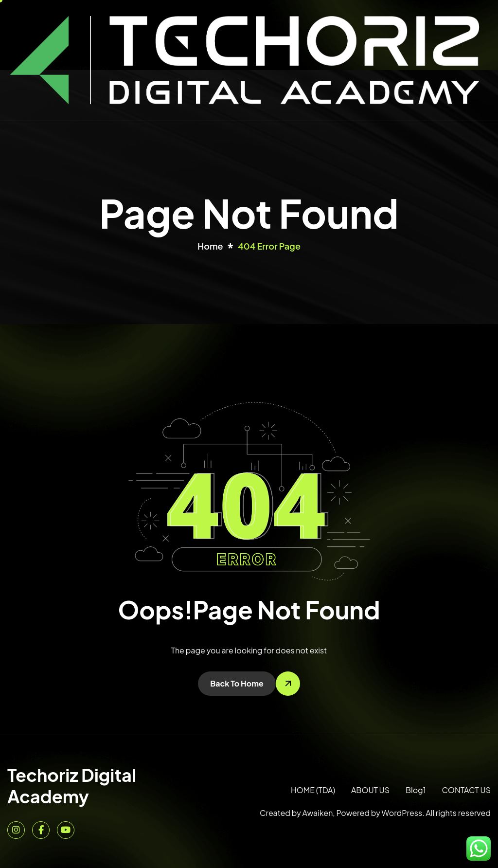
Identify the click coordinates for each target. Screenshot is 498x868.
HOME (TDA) (313, 790)
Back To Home (237, 683)
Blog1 (416, 790)
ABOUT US (370, 790)
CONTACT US (466, 790)
